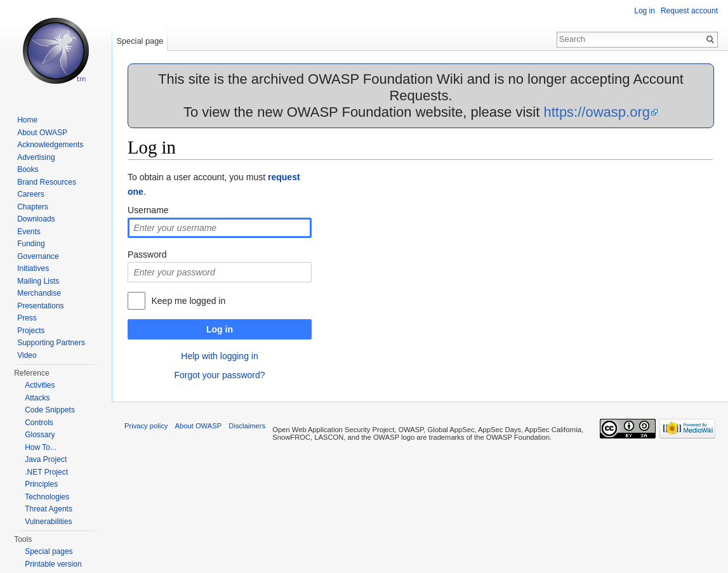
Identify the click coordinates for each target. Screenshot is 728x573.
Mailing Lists (38, 281)
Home (27, 120)
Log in (220, 329)
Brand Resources (47, 182)
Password (147, 254)
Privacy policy (146, 426)
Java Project (46, 459)
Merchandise (39, 293)
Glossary (40, 435)
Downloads (36, 219)
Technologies (47, 497)
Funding (31, 244)
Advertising (36, 157)
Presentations (40, 306)
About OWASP (42, 133)
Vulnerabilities (48, 522)
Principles (41, 484)
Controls (39, 423)
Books (28, 169)
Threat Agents (49, 509)
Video (27, 355)
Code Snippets (50, 410)
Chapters (33, 207)
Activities (40, 385)
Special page (140, 41)
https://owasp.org (597, 112)
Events (29, 232)
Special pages (49, 551)
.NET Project (46, 472)
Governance (38, 256)
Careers (31, 194)
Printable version (53, 564)
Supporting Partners (51, 343)
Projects (31, 331)
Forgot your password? (219, 375)
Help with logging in (219, 356)
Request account (689, 11)
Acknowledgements (50, 145)
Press (27, 318)
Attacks (37, 398)
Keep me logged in (188, 301)
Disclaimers (247, 426)
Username (148, 210)
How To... (41, 447)
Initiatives (33, 268)
